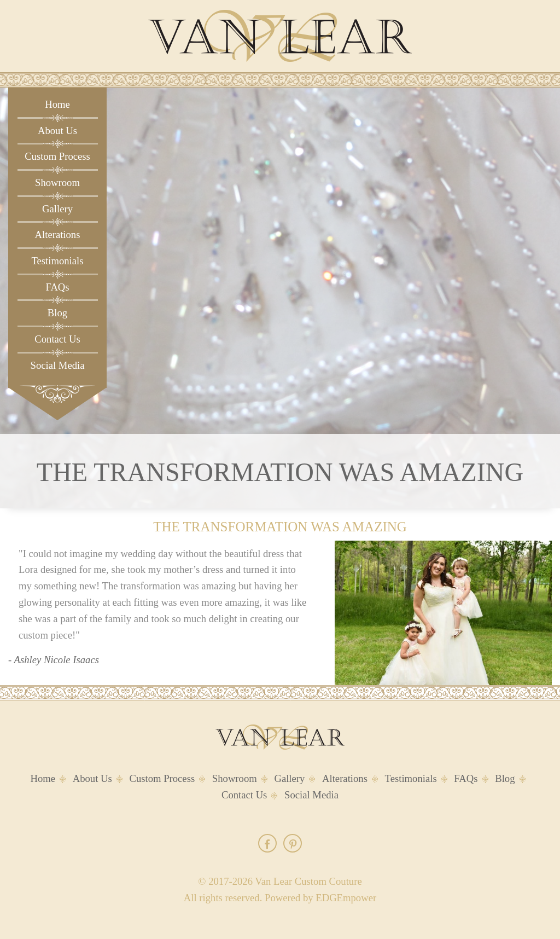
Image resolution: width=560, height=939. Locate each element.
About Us (57, 131)
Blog (57, 313)
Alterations (58, 234)
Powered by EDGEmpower (320, 898)
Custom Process (57, 156)
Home (57, 104)
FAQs (57, 287)
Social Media (58, 365)
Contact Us (57, 339)
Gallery (57, 209)
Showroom (57, 182)
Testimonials (57, 261)
